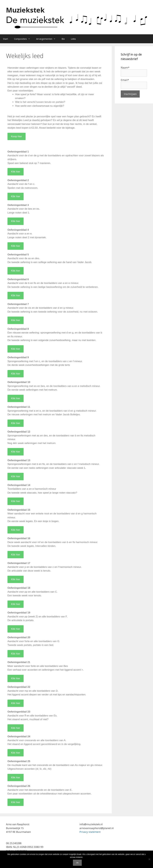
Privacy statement (90, 832)
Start (6, 39)
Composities (24, 39)
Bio (63, 39)
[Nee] (149, 859)
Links (73, 39)
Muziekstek (25, 10)
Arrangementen (47, 39)
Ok (77, 863)
